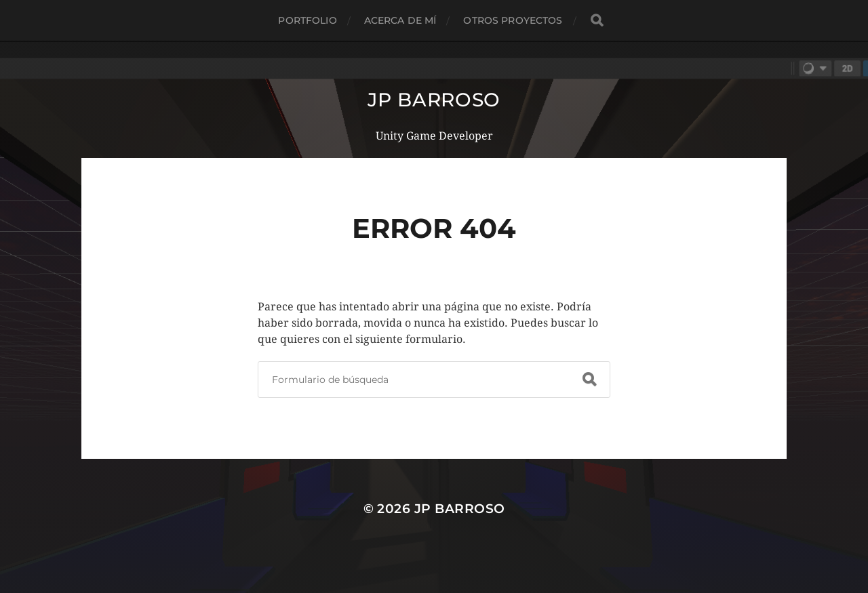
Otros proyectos (513, 20)
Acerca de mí (400, 20)
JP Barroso (434, 100)
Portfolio (307, 20)
